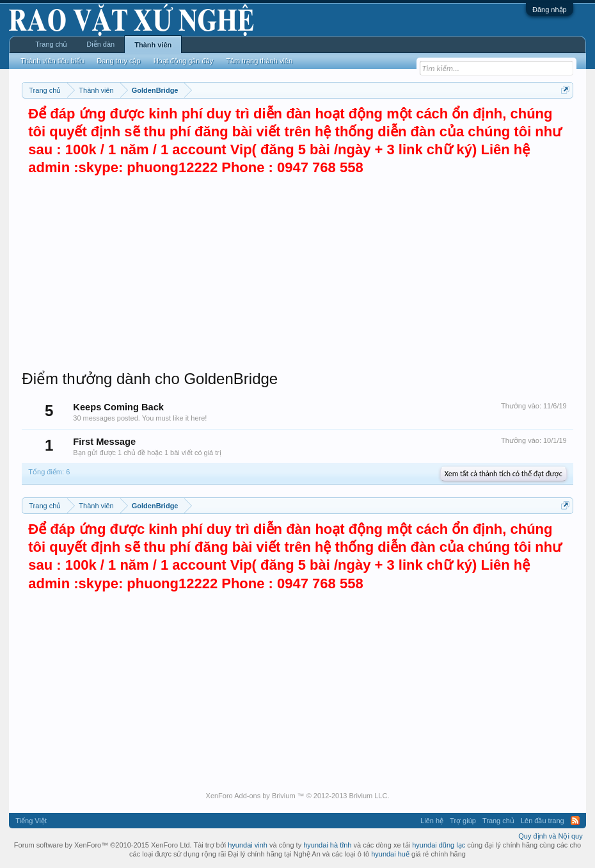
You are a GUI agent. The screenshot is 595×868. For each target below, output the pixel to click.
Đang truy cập (118, 61)
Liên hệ (432, 821)
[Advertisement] (297, 273)
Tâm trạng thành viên (259, 61)
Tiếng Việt (31, 821)
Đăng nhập (550, 10)
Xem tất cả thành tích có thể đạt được (504, 474)
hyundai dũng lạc (439, 845)
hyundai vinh (248, 845)
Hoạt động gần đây (184, 61)
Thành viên (153, 45)
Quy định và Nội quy (551, 836)
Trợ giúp (463, 821)
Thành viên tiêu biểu (52, 61)
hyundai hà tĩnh (327, 845)
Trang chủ (51, 44)
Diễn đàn (100, 44)
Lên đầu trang (543, 821)
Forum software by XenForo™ (103, 845)
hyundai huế (390, 854)
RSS (575, 821)
